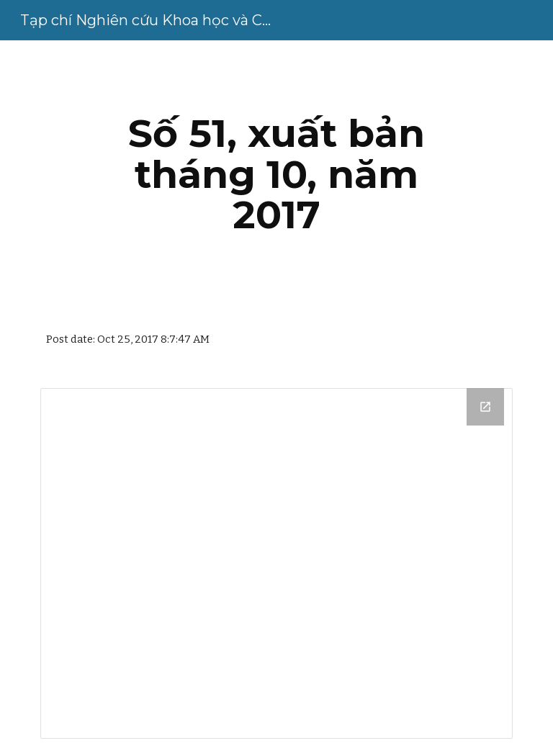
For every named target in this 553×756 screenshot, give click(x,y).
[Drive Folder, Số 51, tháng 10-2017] (276, 563)
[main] (276, 174)
